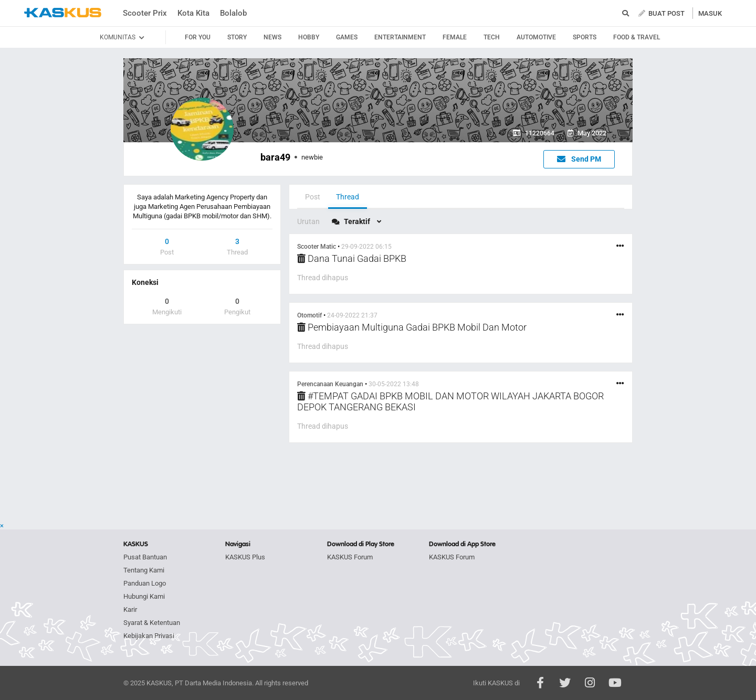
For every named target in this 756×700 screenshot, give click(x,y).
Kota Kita (193, 13)
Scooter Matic (317, 247)
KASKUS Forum (350, 557)
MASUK (710, 13)
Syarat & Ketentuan (152, 623)
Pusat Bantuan (145, 557)
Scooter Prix (145, 13)
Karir (130, 609)
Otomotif (309, 315)
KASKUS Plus (245, 557)
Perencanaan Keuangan (330, 384)
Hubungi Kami (144, 596)
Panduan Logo (145, 583)
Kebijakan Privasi (149, 636)
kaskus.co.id (63, 13)
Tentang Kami (144, 570)
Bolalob (233, 13)
